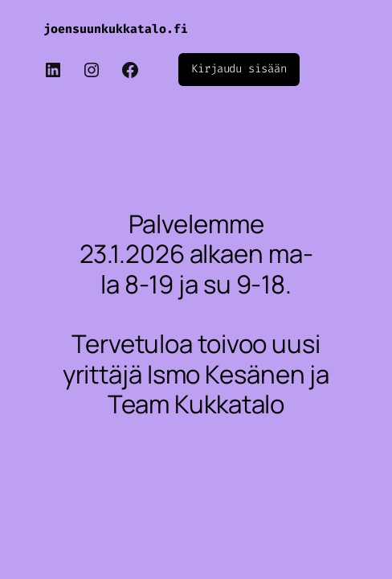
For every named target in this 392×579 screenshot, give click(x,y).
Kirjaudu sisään (239, 69)
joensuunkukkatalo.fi (116, 29)
